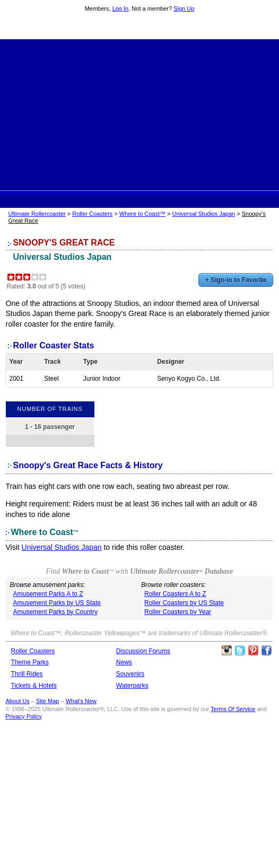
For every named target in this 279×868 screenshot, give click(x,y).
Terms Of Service (233, 709)
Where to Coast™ (142, 214)
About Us (18, 701)
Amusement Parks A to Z (48, 594)
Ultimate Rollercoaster (139, 27)
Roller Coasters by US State (184, 603)
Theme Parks (30, 662)
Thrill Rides (27, 674)
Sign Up (184, 8)
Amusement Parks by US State (57, 603)
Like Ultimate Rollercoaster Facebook (266, 651)
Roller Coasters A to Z (175, 594)
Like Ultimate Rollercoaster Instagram (226, 651)
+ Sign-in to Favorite (236, 280)
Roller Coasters (92, 214)
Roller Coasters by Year (178, 612)
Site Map (47, 701)
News (124, 662)
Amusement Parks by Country (55, 612)
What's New (81, 701)
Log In (121, 8)
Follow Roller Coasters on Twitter (240, 651)
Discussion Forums (143, 651)
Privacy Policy (24, 716)
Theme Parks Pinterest (253, 651)
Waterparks (132, 686)
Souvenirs (130, 674)
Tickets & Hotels (34, 686)
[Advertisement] (139, 113)
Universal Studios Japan (204, 214)
